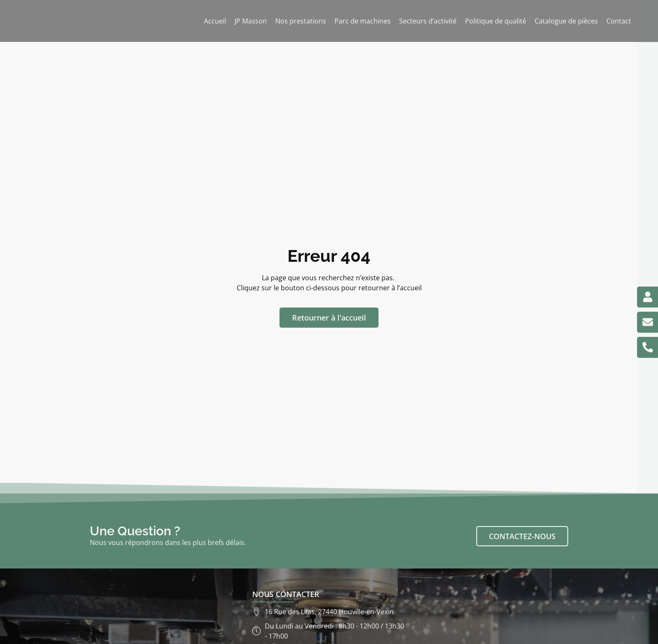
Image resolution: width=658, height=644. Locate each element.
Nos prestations (301, 21)
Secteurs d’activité (428, 21)
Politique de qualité (496, 21)
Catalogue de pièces (566, 21)
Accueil (215, 21)
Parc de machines (363, 21)
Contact (619, 21)
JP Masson (251, 21)
